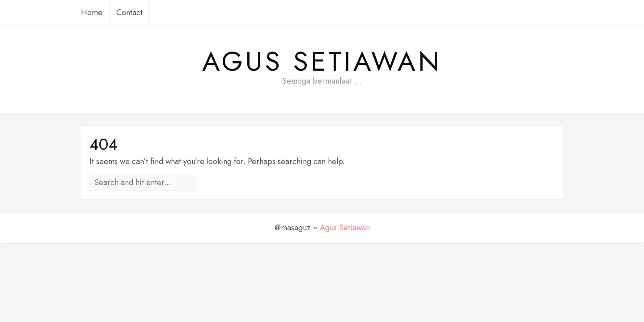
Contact (129, 13)
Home (92, 13)
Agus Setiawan (322, 62)
